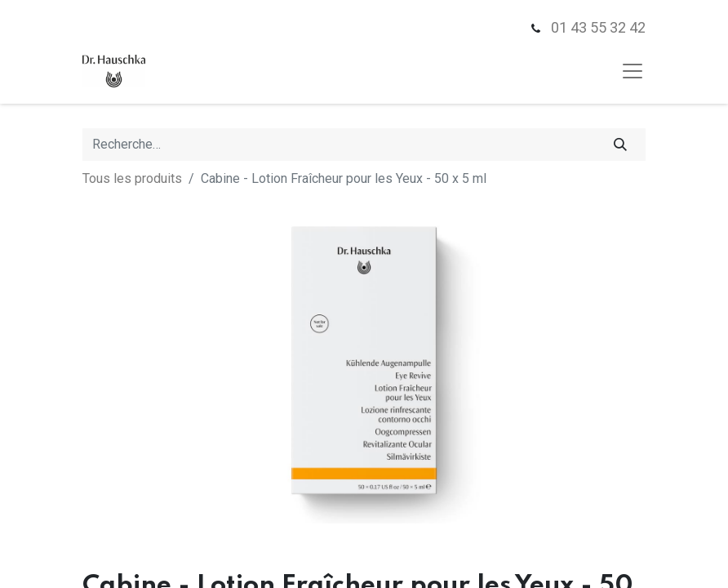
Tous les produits (132, 178)
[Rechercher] (621, 145)
